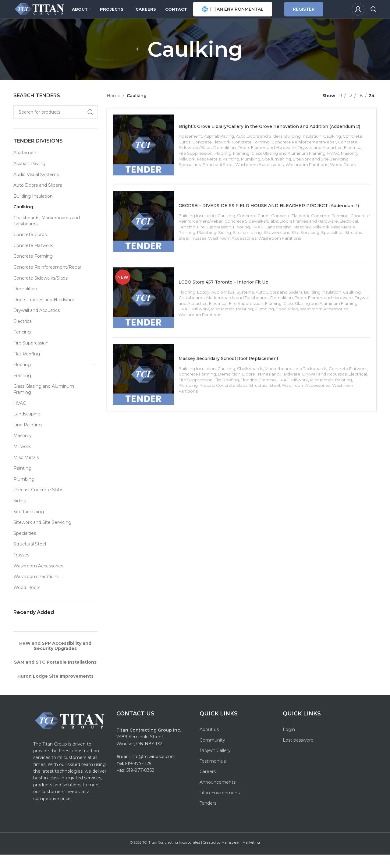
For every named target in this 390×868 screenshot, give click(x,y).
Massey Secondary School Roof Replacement (247, 384)
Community (212, 753)
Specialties (25, 547)
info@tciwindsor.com (154, 770)
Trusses (21, 568)
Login (289, 743)
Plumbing (24, 492)
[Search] (374, 16)
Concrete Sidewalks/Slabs (41, 291)
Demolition (25, 302)
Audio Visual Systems (36, 188)
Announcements (218, 796)
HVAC (20, 417)
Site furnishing (29, 525)
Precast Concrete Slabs (38, 503)
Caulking (23, 220)
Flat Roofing (27, 367)
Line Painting (28, 438)
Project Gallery (215, 764)
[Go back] (140, 63)
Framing (22, 389)
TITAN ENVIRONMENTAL (252, 16)
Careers (208, 785)
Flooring (22, 378)
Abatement (26, 166)
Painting (22, 482)
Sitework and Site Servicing (42, 536)
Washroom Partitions (36, 590)
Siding (20, 514)
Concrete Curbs (30, 248)
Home (113, 109)
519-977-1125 (138, 777)
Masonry (23, 449)
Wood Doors (27, 601)
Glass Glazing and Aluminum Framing (44, 403)
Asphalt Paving (29, 177)
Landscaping (27, 427)
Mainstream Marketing (241, 856)
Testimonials (213, 774)
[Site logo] (51, 16)
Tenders (208, 817)
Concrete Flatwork (33, 259)
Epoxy (206, 315)
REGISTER (326, 16)
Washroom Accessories (38, 579)
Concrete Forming (33, 270)
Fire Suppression (31, 356)
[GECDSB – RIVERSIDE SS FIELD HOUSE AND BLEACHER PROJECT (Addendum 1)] (147, 241)
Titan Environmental (221, 806)
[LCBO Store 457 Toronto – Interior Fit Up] (147, 320)
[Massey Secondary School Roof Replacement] (147, 400)
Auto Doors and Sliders (38, 199)
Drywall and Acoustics (37, 324)
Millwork (22, 460)
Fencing (22, 345)
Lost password (298, 753)
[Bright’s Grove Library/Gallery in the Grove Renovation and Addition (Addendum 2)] (147, 161)
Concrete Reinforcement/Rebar (47, 281)
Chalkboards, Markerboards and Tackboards (47, 234)
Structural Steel (30, 557)
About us (209, 743)
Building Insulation (33, 210)
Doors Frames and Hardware (44, 313)
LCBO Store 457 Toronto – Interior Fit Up (240, 304)
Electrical (23, 335)
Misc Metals (26, 471)
